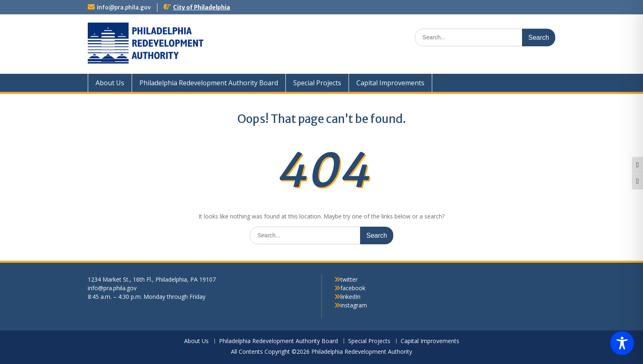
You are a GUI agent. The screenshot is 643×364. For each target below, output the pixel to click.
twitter (349, 279)
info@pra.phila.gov (124, 7)
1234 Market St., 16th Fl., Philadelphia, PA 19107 (152, 279)
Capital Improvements (390, 83)
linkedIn (350, 297)
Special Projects (317, 83)
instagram (354, 305)
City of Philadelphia (202, 7)
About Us (110, 83)
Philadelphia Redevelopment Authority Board (209, 83)
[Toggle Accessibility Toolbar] (622, 343)
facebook (353, 288)
